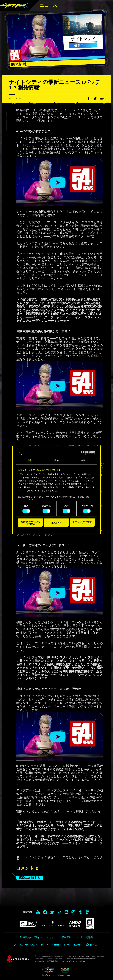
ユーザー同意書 (84, 938)
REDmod (78, 945)
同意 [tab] (30, 460)
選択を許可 (57, 523)
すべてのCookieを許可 (82, 523)
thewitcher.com (48, 972)
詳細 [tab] (56, 460)
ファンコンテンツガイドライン (31, 945)
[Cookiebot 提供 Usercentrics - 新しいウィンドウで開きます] (83, 453)
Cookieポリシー (61, 945)
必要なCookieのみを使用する (31, 523)
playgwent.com (65, 972)
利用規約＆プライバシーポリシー (38, 938)
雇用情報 (66, 938)
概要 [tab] (83, 460)
